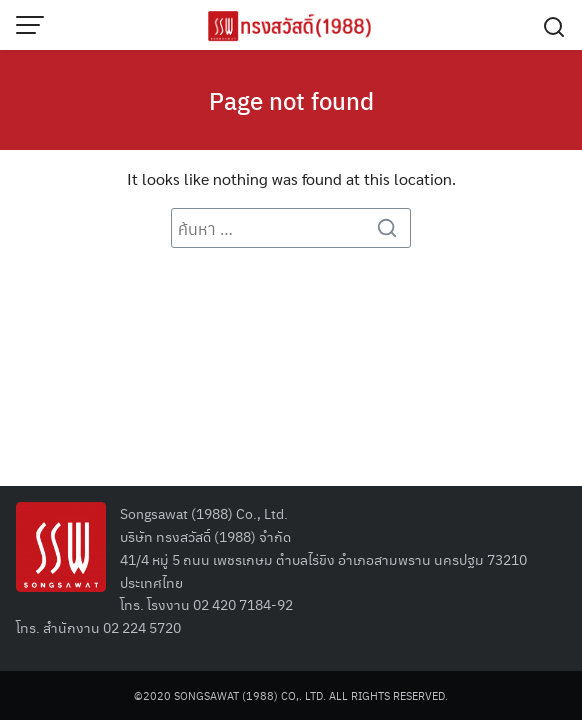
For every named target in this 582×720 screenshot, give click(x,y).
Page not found (291, 100)
